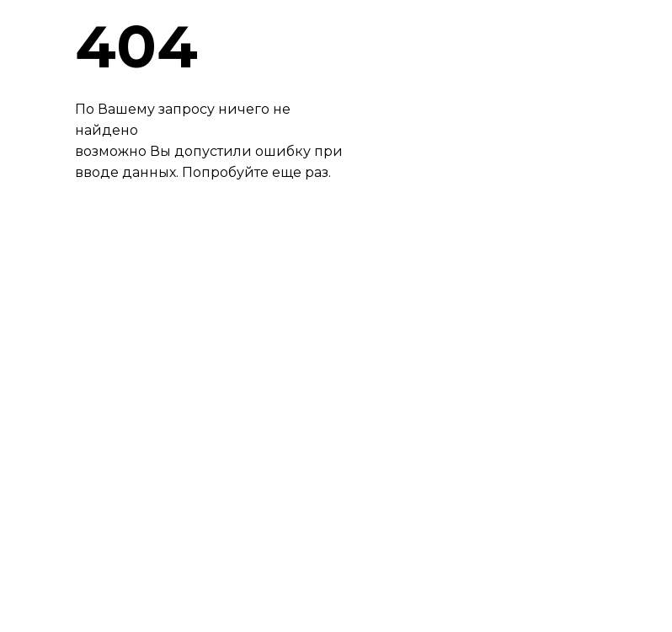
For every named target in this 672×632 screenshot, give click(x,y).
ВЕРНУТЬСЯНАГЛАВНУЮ (155, 263)
